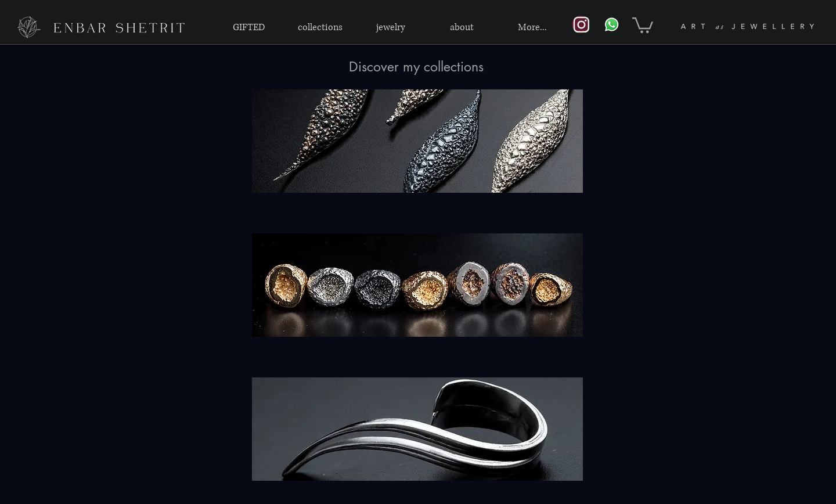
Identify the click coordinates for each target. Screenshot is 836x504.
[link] (643, 24)
